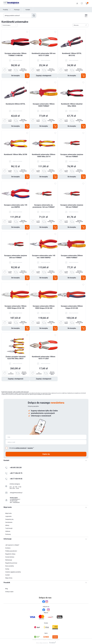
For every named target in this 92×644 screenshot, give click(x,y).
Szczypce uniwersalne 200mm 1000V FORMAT (72, 257)
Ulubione (8, 531)
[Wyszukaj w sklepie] (18, 15)
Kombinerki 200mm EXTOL (16, 104)
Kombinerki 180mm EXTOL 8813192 (72, 54)
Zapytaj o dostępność (44, 76)
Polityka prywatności (11, 551)
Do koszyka (16, 76)
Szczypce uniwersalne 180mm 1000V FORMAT (44, 105)
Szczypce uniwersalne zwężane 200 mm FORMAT (16, 257)
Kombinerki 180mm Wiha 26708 (16, 154)
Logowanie (77, 3)
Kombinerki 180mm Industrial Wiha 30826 (72, 105)
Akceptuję (12, 448)
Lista (23, 25)
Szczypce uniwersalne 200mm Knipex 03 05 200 (72, 307)
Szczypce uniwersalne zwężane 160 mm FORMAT (72, 156)
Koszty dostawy (10, 557)
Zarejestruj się (9, 519)
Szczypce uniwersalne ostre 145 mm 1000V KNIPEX (44, 257)
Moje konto (8, 513)
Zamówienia (9, 522)
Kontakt (28, 10)
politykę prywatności (21, 448)
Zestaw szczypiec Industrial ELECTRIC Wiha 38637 (16, 358)
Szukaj (34, 15)
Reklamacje (9, 560)
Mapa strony (9, 578)
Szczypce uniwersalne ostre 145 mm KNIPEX (16, 206)
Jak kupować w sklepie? (12, 545)
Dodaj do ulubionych (27, 32)
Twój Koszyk (9, 528)
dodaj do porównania (17, 60)
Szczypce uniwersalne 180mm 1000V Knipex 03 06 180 (16, 307)
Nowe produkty (10, 566)
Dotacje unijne (9, 592)
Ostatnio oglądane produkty (13, 572)
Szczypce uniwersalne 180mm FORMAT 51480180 (16, 54)
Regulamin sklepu (10, 554)
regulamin (30, 448)
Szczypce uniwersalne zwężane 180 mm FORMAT (72, 206)
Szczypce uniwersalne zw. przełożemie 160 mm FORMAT (44, 206)
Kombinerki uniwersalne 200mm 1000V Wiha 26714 (44, 156)
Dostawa (8, 548)
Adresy (7, 525)
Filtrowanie (76, 25)
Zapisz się (46, 454)
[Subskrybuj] (46, 437)
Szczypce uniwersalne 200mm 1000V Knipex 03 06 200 (44, 307)
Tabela (20, 25)
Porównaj (8, 534)
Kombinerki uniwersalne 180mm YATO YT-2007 (44, 358)
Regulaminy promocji (11, 563)
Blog (7, 589)
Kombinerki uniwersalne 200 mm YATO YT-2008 (44, 54)
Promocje (17, 10)
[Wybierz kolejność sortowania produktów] (9, 25)
